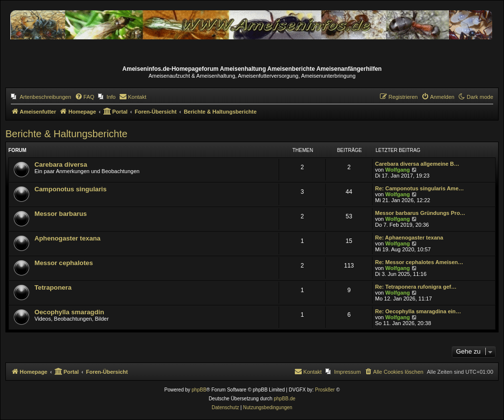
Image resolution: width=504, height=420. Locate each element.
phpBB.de (284, 399)
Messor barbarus (61, 214)
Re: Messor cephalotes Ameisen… (419, 262)
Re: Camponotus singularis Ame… (420, 188)
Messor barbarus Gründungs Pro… (420, 213)
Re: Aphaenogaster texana (409, 238)
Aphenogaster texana (67, 238)
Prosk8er (325, 390)
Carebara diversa (61, 165)
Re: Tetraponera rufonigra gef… (416, 287)
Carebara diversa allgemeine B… (417, 164)
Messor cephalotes (64, 263)
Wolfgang (398, 170)
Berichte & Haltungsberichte (66, 134)
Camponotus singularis (71, 189)
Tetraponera (53, 287)
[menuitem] (41, 97)
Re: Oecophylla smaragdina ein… (418, 311)
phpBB (199, 390)
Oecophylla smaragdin (69, 312)
